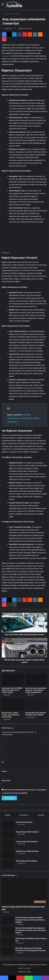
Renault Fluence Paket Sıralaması (27, 832)
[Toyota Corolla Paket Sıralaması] (8, 845)
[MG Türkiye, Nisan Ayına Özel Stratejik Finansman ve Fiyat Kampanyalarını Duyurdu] (8, 951)
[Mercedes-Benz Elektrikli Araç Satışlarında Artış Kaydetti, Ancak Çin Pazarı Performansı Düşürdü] (8, 931)
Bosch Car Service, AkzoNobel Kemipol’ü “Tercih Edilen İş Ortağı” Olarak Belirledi (36, 690)
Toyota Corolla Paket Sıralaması (27, 842)
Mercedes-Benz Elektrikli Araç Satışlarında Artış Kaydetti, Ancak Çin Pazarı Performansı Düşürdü (31, 930)
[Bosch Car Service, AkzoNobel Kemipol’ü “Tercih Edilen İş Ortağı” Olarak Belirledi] (36, 680)
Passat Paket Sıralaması (24, 822)
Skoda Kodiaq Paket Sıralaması (27, 861)
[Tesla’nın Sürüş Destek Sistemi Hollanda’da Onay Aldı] (24, 891)
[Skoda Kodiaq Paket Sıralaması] (8, 864)
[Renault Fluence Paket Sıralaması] (8, 835)
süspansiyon (6, 56)
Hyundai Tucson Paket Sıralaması (27, 851)
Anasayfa (6, 14)
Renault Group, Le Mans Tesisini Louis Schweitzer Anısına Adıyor (10, 715)
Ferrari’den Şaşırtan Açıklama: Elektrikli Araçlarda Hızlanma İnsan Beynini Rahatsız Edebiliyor (30, 920)
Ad (3, 762)
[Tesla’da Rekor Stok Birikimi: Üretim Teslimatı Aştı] (8, 941)
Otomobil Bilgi (16, 14)
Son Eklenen (24, 815)
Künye (29, 972)
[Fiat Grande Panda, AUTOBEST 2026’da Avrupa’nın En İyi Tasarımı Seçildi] (13, 680)
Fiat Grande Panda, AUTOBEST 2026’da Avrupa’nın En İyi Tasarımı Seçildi (12, 690)
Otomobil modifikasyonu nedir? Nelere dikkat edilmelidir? (23, 418)
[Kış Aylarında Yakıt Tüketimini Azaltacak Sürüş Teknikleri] (36, 704)
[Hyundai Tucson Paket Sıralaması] (8, 854)
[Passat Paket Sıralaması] (8, 825)
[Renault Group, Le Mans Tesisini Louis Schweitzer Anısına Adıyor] (13, 704)
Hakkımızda (22, 972)
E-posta (5, 771)
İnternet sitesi (6, 781)
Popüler (7, 815)
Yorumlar (41, 815)
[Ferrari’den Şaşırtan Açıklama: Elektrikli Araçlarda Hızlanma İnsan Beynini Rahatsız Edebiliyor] (8, 921)
